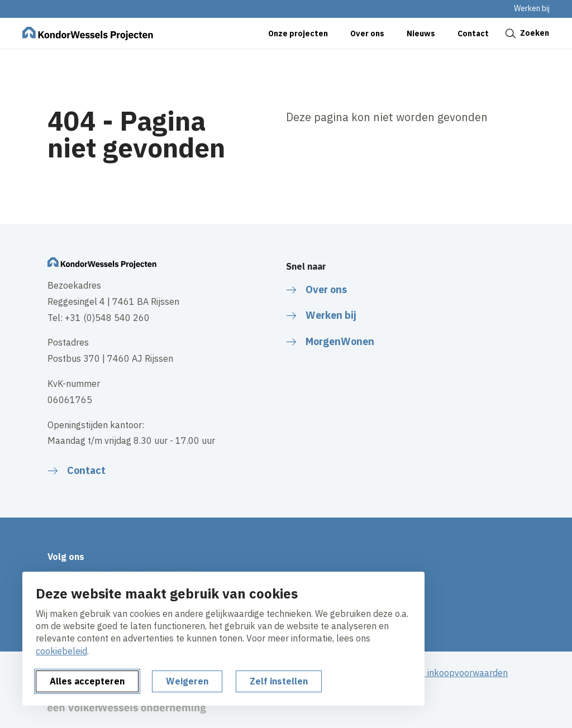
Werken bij (532, 8)
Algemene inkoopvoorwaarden (446, 673)
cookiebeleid (61, 651)
